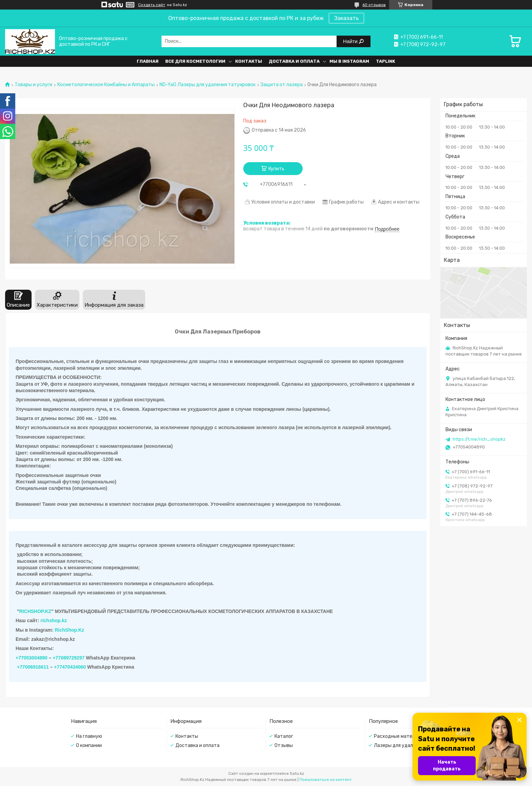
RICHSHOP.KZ (35, 611)
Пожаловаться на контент (326, 780)
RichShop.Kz (69, 630)
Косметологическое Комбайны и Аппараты (106, 85)
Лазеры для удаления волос (406, 745)
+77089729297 (69, 658)
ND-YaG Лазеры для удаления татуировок (207, 85)
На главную (89, 736)
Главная (148, 61)
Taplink (386, 61)
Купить (276, 169)
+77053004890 (32, 658)
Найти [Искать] (351, 41)
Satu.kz (297, 773)
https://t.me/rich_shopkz (479, 439)
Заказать (346, 18)
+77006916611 (33, 667)
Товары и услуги (33, 85)
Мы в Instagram (349, 61)
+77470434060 (70, 667)
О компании (89, 745)
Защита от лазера (282, 85)
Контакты (249, 61)
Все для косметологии (195, 61)
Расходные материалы (400, 736)
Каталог (284, 736)
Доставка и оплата (294, 61)
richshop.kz (54, 620)
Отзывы (284, 745)
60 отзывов (374, 5)
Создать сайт (152, 5)
